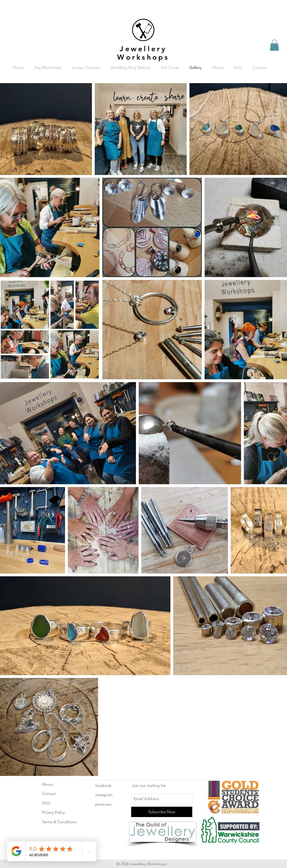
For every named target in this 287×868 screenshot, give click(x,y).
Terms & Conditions (59, 822)
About (48, 784)
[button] (274, 45)
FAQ (46, 803)
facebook (103, 785)
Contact (49, 794)
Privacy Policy (53, 812)
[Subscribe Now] (162, 812)
